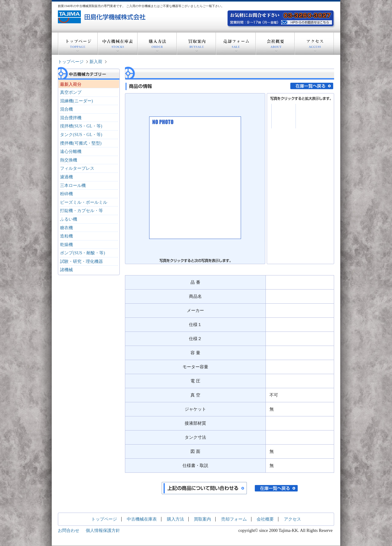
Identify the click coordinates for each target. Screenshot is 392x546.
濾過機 (66, 177)
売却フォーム (236, 44)
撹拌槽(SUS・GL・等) (81, 126)
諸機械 (66, 270)
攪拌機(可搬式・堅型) (81, 143)
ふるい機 (69, 219)
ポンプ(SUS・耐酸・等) (83, 253)
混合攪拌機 (71, 118)
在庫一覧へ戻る (312, 86)
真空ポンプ (71, 92)
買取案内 (196, 44)
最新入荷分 (71, 84)
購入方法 (157, 44)
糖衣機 (66, 228)
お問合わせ (69, 531)
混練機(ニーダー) (76, 101)
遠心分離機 (71, 152)
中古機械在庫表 (118, 44)
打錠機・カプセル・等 (81, 211)
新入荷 (96, 62)
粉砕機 (66, 194)
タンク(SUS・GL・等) (81, 135)
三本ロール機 (73, 186)
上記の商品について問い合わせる (204, 488)
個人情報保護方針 (103, 531)
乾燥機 (66, 245)
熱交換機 (69, 160)
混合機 (66, 109)
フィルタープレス (77, 168)
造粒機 (66, 236)
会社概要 (275, 44)
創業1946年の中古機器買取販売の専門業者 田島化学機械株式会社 (102, 17)
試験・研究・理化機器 (81, 262)
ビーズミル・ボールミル (84, 202)
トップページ (78, 44)
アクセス (314, 44)
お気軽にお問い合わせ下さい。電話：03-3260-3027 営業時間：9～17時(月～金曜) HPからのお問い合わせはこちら (307, 22)
